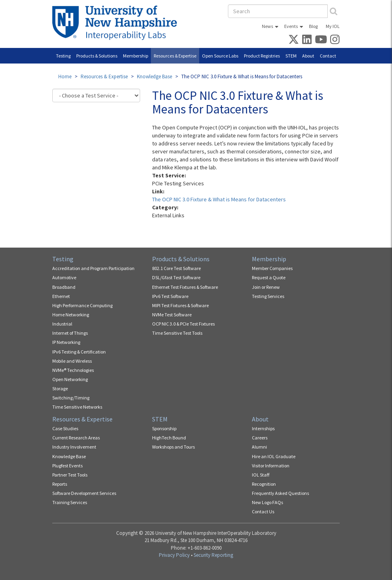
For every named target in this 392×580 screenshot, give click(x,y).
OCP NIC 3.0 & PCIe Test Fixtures (183, 324)
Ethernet (61, 296)
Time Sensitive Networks (77, 407)
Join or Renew (266, 287)
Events (291, 26)
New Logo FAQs (267, 502)
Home (65, 76)
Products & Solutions (97, 56)
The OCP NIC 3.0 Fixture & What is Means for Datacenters (219, 199)
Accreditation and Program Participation (93, 268)
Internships (263, 428)
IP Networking (66, 342)
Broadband (64, 287)
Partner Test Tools (70, 475)
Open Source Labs (220, 56)
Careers (260, 438)
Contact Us (263, 511)
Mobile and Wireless (72, 361)
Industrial (62, 324)
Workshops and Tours (173, 447)
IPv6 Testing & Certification (79, 352)
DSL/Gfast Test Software (176, 277)
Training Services (70, 502)
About (308, 56)
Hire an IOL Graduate (274, 456)
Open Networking (70, 379)
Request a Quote (269, 277)
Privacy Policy (174, 555)
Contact (328, 56)
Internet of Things (70, 333)
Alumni (259, 447)
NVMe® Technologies (73, 370)
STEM (291, 56)
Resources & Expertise (175, 56)
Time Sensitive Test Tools (177, 333)
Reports (60, 484)
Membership (136, 56)
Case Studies (65, 428)
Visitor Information (271, 466)
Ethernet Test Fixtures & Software (185, 287)
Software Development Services (84, 493)
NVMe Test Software (172, 315)
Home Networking (71, 315)
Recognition (264, 484)
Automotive (64, 277)
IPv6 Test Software (170, 296)
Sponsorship (164, 428)
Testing (63, 56)
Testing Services (268, 296)
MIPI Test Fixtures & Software (180, 305)
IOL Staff (261, 475)
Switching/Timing (71, 398)
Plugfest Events (67, 466)
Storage (60, 388)
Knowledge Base (154, 76)
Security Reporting (213, 555)
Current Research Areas (76, 438)
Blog (313, 26)
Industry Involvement (74, 447)
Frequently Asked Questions (280, 493)
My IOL (333, 26)
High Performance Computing (82, 305)
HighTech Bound (169, 438)
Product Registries (262, 56)
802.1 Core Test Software (176, 268)
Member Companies (272, 268)
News (267, 26)
